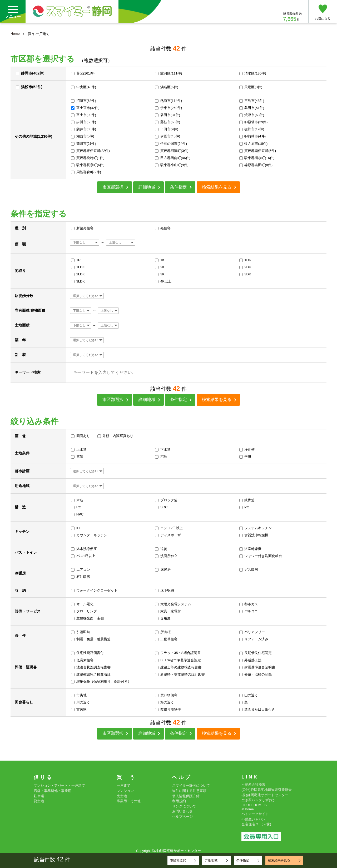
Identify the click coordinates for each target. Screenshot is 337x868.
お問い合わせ (182, 811)
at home (248, 809)
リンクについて (184, 806)
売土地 (122, 796)
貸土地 (39, 801)
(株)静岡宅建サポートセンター (265, 795)
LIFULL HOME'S (254, 805)
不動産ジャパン (253, 819)
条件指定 (179, 187)
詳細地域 (147, 187)
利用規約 (179, 801)
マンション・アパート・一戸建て (59, 785)
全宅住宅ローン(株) (256, 824)
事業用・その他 (129, 801)
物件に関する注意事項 (189, 791)
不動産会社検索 (253, 784)
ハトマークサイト (255, 814)
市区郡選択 (113, 187)
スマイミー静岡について (191, 785)
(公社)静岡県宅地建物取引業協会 (267, 790)
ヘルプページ (182, 817)
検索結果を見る (217, 187)
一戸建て (123, 785)
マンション (125, 791)
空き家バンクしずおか (259, 800)
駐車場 (39, 796)
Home (15, 34)
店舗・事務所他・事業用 (53, 791)
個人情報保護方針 (186, 796)
